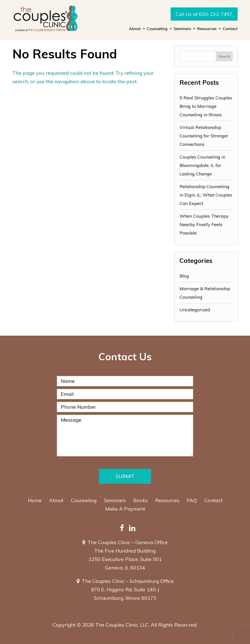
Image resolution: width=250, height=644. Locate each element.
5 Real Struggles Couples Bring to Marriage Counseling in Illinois (206, 106)
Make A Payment (125, 509)
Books (141, 500)
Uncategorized (195, 310)
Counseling (157, 29)
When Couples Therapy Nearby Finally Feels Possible (204, 224)
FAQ (192, 500)
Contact (230, 29)
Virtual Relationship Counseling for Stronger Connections (204, 136)
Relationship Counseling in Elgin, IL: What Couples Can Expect (206, 195)
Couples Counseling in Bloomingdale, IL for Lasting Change (202, 165)
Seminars (182, 29)
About (135, 29)
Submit (125, 476)
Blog (184, 276)
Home (35, 500)
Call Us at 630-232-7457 (204, 14)
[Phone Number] (125, 407)
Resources (207, 29)
